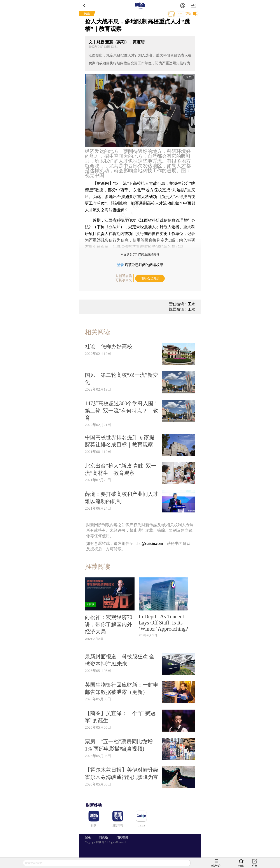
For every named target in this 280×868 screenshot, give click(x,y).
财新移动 (94, 805)
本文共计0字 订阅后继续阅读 (140, 255)
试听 (188, 13)
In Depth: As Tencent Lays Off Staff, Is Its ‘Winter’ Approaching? (163, 623)
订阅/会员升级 (150, 278)
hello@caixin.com (148, 544)
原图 (189, 77)
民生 (87, 13)
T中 (180, 14)
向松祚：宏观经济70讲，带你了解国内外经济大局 (108, 624)
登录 (120, 265)
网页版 (103, 837)
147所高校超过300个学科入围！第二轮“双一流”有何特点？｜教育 (122, 411)
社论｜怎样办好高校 (108, 346)
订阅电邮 (121, 837)
